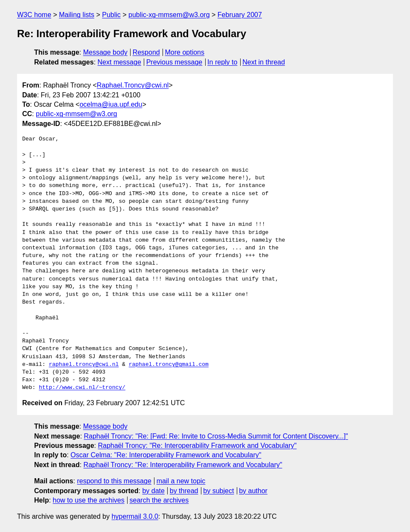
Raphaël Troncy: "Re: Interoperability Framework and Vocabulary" (197, 446)
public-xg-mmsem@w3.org (169, 15)
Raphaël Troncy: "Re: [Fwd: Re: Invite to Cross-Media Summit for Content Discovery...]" (216, 436)
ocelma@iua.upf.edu (111, 104)
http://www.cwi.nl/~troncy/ (82, 388)
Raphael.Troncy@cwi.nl (133, 85)
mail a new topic (181, 481)
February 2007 (240, 15)
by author (253, 491)
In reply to (222, 62)
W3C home (34, 15)
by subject (218, 491)
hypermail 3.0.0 (135, 516)
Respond (146, 52)
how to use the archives (89, 500)
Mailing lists (77, 15)
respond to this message (114, 481)
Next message (119, 62)
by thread (184, 491)
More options (185, 52)
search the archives (159, 500)
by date (153, 491)
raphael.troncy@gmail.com (169, 365)
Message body (105, 52)
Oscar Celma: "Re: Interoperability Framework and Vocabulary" (166, 455)
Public (111, 15)
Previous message (174, 62)
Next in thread (264, 62)
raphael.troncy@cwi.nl (84, 365)
